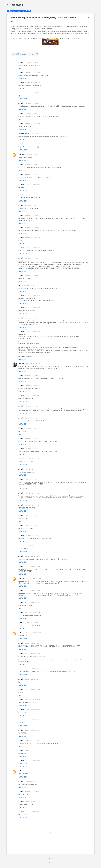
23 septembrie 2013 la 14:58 (32, 318)
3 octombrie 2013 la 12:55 (32, 493)
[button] (89, 18)
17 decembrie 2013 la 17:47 (33, 771)
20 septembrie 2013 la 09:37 (32, 205)
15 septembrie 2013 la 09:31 (32, 113)
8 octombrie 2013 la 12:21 (32, 546)
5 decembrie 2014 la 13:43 (32, 812)
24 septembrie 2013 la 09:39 (32, 332)
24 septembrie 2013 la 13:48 (32, 386)
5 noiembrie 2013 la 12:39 (32, 751)
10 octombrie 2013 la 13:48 (32, 556)
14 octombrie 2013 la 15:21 (32, 602)
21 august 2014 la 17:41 (31, 781)
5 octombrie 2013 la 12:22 (32, 525)
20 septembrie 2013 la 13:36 (32, 215)
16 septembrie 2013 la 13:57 (32, 144)
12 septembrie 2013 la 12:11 (32, 62)
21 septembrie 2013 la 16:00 (32, 296)
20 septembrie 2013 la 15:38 (32, 227)
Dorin (20, 623)
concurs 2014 (33, 54)
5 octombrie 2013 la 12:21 (32, 515)
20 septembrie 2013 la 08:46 (32, 185)
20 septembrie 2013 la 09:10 (32, 195)
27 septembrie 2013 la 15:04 (32, 418)
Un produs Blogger (51, 859)
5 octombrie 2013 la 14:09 (32, 536)
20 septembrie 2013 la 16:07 (32, 248)
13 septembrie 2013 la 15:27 (32, 83)
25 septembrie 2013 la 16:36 (32, 406)
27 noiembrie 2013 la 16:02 (32, 761)
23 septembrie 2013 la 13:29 (32, 308)
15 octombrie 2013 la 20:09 (32, 613)
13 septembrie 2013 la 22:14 (32, 93)
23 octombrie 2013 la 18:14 (32, 700)
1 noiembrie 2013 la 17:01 (32, 740)
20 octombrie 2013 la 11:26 (32, 653)
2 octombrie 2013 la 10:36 (32, 479)
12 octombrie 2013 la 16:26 (32, 590)
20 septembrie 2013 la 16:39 (32, 258)
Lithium (21, 363)
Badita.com (17, 5)
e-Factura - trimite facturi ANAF (19, 11)
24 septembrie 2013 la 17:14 (32, 396)
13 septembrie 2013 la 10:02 (32, 73)
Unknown (22, 154)
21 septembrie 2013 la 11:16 (32, 286)
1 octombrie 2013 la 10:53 (32, 449)
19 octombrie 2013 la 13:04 (32, 643)
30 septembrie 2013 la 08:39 (32, 438)
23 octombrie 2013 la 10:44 (32, 679)
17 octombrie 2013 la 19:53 (33, 633)
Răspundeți (23, 68)
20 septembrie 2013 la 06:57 (32, 175)
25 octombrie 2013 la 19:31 (32, 720)
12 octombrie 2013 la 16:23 (33, 578)
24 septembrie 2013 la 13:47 (32, 375)
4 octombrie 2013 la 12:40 (32, 505)
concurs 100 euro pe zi (19, 54)
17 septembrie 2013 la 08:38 (33, 154)
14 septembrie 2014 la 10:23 (32, 791)
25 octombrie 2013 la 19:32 (32, 730)
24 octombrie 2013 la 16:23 (32, 710)
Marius (21, 286)
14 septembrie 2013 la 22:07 (32, 103)
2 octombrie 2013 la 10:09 (32, 459)
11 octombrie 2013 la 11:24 (32, 566)
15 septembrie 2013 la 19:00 (32, 124)
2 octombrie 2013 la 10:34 (32, 469)
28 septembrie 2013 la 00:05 (32, 428)
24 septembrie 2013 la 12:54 (32, 363)
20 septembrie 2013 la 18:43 (32, 275)
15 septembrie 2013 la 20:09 (38, 134)
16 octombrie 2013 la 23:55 (30, 623)
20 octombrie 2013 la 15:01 (32, 669)
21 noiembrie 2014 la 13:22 (32, 802)
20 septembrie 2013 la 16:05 (32, 238)
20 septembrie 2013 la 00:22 (32, 164)
